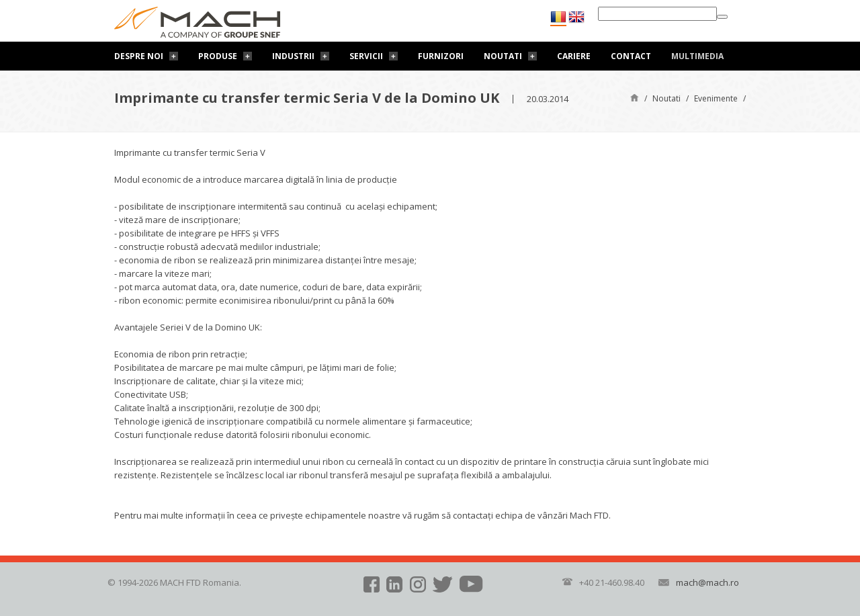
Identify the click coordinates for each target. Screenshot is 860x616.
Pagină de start (635, 97)
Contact (631, 56)
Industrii (293, 56)
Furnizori (441, 56)
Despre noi (139, 56)
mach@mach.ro (707, 582)
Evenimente (716, 98)
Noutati (503, 56)
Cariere (574, 56)
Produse (218, 56)
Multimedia (697, 56)
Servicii (366, 56)
